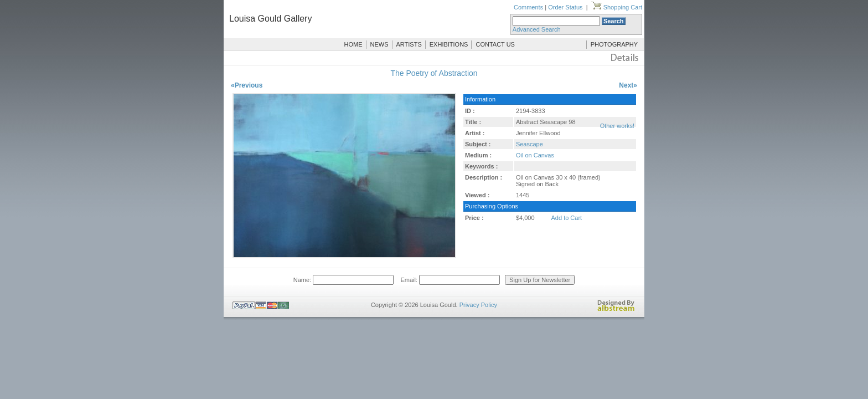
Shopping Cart (617, 7)
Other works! (617, 126)
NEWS (379, 44)
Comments (528, 7)
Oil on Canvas (535, 155)
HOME (353, 44)
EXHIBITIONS (449, 44)
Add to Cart (567, 218)
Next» (628, 85)
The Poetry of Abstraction (434, 73)
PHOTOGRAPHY (614, 44)
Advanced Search (537, 29)
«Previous (247, 85)
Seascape (529, 144)
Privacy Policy (478, 305)
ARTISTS (409, 44)
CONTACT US (495, 44)
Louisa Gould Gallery (270, 19)
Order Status (565, 7)
